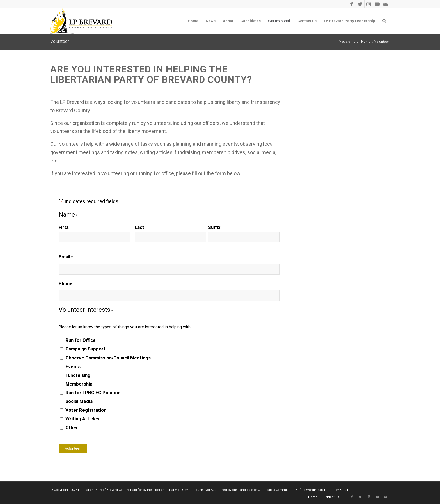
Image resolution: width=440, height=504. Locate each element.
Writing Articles (82, 419)
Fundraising (78, 375)
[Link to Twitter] (360, 4)
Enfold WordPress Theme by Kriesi (322, 490)
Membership (79, 384)
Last (139, 227)
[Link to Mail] (386, 4)
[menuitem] (193, 21)
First (64, 227)
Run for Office (81, 340)
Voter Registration (86, 410)
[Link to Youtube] (377, 4)
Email (66, 257)
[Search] (384, 21)
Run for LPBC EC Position (93, 393)
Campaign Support (85, 349)
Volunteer (60, 41)
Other (72, 428)
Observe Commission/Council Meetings (108, 358)
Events (73, 367)
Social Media (79, 401)
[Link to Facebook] (352, 4)
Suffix (214, 227)
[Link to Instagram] (369, 4)
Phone (66, 284)
